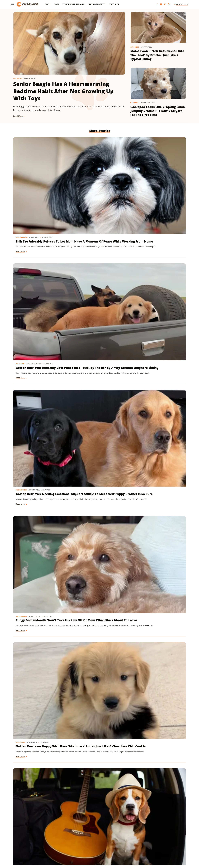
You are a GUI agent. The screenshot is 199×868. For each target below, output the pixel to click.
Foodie (55, 842)
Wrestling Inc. (104, 849)
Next (105, 806)
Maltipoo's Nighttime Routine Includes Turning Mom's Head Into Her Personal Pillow (97, 620)
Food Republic (66, 842)
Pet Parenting (97, 4)
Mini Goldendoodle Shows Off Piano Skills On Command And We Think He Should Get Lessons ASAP (40, 547)
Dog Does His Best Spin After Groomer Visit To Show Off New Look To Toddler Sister (99, 401)
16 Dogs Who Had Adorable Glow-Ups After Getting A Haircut (36, 768)
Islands (144, 842)
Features (114, 4)
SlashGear (104, 846)
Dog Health (80, 171)
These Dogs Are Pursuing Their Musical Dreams (156, 255)
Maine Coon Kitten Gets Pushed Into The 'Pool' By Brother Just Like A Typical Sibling (157, 55)
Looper (162, 842)
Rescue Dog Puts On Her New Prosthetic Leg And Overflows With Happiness (38, 473)
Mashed (171, 842)
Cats (56, 4)
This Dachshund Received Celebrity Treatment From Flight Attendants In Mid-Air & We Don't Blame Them (40, 694)
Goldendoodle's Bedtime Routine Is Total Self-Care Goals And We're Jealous (39, 620)
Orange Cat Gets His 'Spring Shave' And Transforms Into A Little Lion (97, 692)
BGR (27, 842)
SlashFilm (94, 846)
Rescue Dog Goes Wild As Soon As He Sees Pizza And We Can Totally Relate (39, 329)
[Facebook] (157, 4)
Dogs (48, 4)
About (89, 827)
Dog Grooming (81, 393)
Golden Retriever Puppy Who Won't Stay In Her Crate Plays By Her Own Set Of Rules (158, 545)
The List (148, 846)
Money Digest (32, 846)
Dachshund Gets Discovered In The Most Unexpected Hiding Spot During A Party (97, 768)
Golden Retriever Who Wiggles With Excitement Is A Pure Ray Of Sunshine (156, 620)
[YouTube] (161, 4)
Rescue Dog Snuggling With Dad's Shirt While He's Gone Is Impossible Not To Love (38, 401)
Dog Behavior (22, 171)
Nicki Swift (45, 846)
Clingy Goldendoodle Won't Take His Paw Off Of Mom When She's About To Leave (40, 258)
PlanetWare (72, 846)
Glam (92, 842)
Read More (18, 116)
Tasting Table (122, 846)
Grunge (100, 842)
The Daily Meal (137, 846)
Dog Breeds (18, 79)
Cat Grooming (81, 684)
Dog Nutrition (22, 321)
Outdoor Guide (58, 846)
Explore (47, 842)
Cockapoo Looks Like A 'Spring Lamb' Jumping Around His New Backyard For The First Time (158, 111)
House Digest (125, 842)
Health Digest (111, 842)
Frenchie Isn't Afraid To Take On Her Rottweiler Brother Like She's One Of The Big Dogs (157, 473)
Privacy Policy (104, 827)
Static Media (86, 832)
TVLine (170, 846)
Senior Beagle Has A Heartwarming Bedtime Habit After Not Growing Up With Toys (63, 91)
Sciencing (83, 846)
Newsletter (181, 4)
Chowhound (36, 842)
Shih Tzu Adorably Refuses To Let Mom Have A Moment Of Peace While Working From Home (38, 181)
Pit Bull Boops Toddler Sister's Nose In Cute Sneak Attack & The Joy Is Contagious (158, 329)
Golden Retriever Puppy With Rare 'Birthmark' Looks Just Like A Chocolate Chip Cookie (99, 258)
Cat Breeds (135, 47)
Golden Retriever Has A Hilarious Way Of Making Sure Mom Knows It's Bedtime (158, 692)
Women (92, 849)
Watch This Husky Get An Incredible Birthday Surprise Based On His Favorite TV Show (157, 401)
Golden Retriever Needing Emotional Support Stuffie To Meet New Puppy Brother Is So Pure (156, 181)
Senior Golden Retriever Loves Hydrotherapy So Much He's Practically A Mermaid (97, 329)
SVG (113, 846)
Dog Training (22, 536)
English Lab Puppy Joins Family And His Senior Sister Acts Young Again (99, 545)
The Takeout (160, 846)
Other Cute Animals (74, 4)
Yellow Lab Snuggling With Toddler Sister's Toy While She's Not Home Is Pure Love (157, 768)
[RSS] (169, 4)
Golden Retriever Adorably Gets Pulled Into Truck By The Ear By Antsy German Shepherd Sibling (99, 179)
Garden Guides (81, 842)
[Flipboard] (165, 4)
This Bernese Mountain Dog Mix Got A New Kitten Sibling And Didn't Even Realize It (98, 473)
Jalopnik (153, 842)
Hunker (136, 842)
